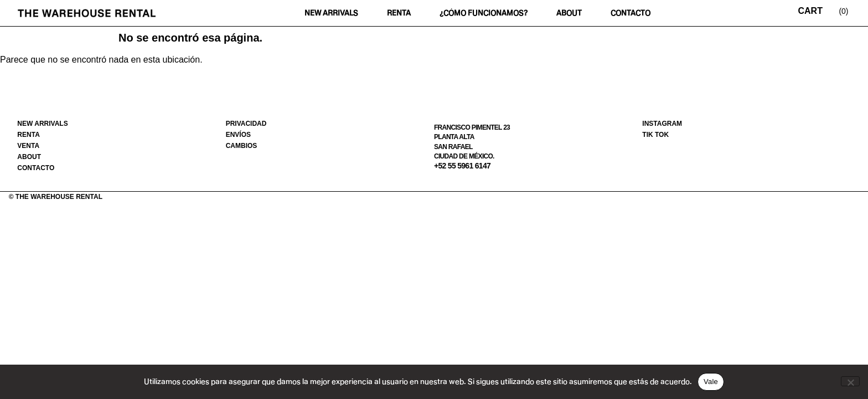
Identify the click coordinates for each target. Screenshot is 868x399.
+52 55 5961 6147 (462, 166)
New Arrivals (331, 13)
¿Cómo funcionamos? (484, 13)
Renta (399, 13)
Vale (711, 382)
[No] (850, 381)
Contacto (631, 13)
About (569, 13)
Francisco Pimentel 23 (472, 127)
